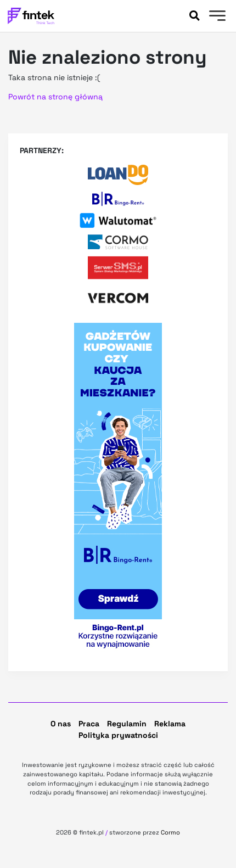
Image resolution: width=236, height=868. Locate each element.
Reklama (170, 724)
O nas (61, 724)
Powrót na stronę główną (55, 97)
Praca (89, 724)
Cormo (170, 832)
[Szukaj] (194, 16)
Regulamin (127, 724)
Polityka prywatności (118, 735)
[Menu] (216, 17)
